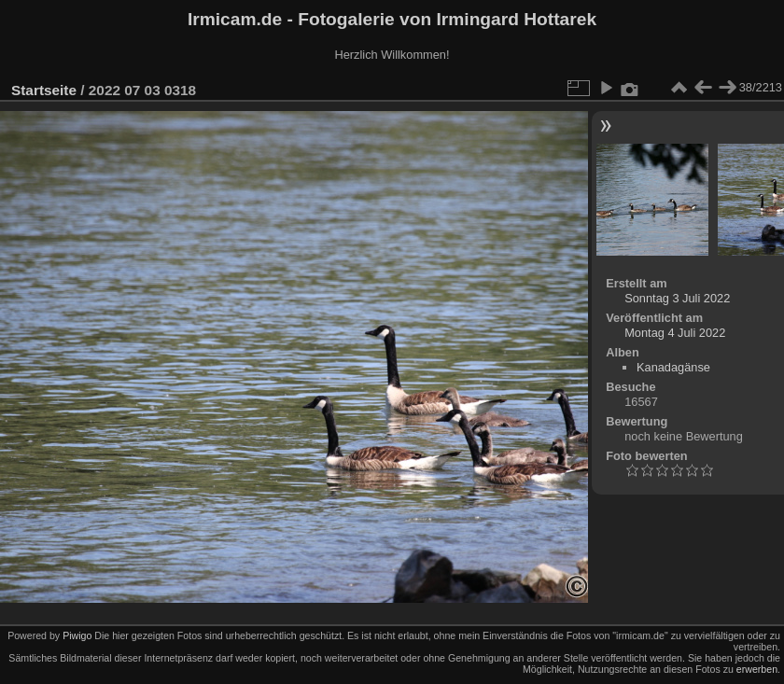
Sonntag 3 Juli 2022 (677, 298)
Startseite (44, 90)
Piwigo (77, 635)
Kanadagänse (673, 367)
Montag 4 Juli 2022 (675, 333)
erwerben (757, 669)
